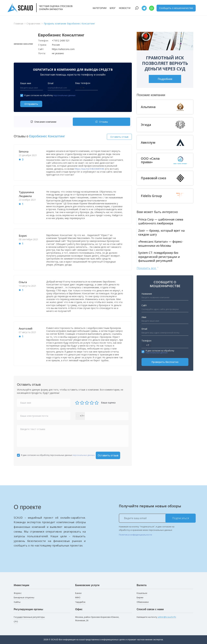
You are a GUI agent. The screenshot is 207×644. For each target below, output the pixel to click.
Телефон (146, 342)
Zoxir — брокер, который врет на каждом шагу (163, 233)
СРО (16, 622)
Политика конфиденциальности (135, 535)
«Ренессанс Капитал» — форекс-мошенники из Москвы (162, 244)
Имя (144, 318)
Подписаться (181, 518)
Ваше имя (26, 83)
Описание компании (43, 122)
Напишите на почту (156, 617)
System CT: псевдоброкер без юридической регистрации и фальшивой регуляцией (160, 258)
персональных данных (64, 95)
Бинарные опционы (24, 597)
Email (51, 83)
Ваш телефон (83, 83)
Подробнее (165, 79)
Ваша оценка (108, 403)
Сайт (144, 307)
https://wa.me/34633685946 (89, 169)
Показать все (148, 269)
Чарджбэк (80, 602)
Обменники (143, 602)
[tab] (44, 122)
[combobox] (80, 88)
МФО (78, 597)
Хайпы (17, 602)
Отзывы (102, 122)
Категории (100, 8)
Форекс (18, 593)
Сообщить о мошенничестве (176, 8)
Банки (78, 593)
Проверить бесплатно (165, 363)
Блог (113, 8)
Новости (125, 8)
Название (147, 295)
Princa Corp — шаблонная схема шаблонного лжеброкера (162, 221)
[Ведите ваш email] (157, 518)
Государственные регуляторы (29, 617)
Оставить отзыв (119, 137)
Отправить (31, 104)
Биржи (140, 597)
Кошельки (142, 593)
